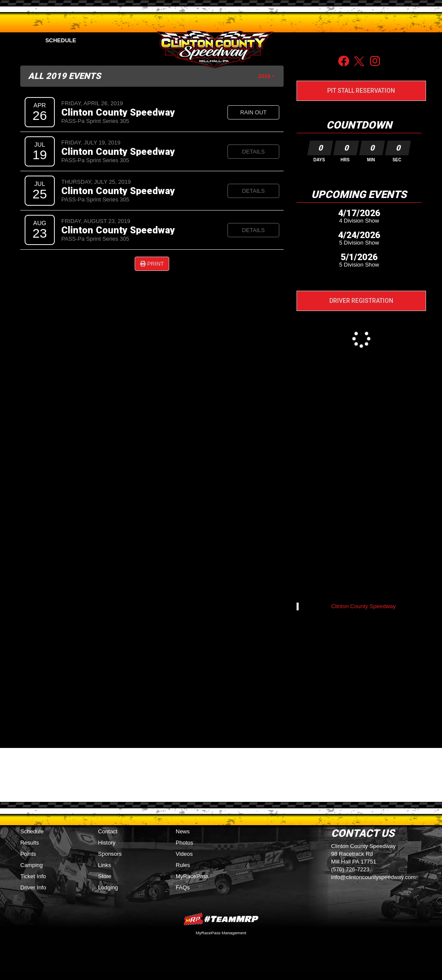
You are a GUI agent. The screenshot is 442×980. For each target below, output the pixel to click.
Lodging (108, 887)
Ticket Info (33, 876)
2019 (264, 76)
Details (253, 152)
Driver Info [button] (335, 40)
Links (104, 865)
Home (22, 40)
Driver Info (33, 887)
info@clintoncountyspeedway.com (373, 877)
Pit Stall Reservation (361, 91)
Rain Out (253, 112)
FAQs (183, 887)
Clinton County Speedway (118, 112)
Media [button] (136, 40)
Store (105, 876)
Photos (184, 843)
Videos (184, 854)
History (107, 843)
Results (30, 843)
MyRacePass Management (221, 933)
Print (152, 264)
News (183, 831)
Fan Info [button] (292, 40)
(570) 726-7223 (350, 869)
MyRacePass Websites (221, 919)
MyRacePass (192, 876)
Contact (418, 40)
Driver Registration (361, 301)
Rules (183, 865)
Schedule (61, 40)
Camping (32, 865)
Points (101, 40)
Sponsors (381, 40)
